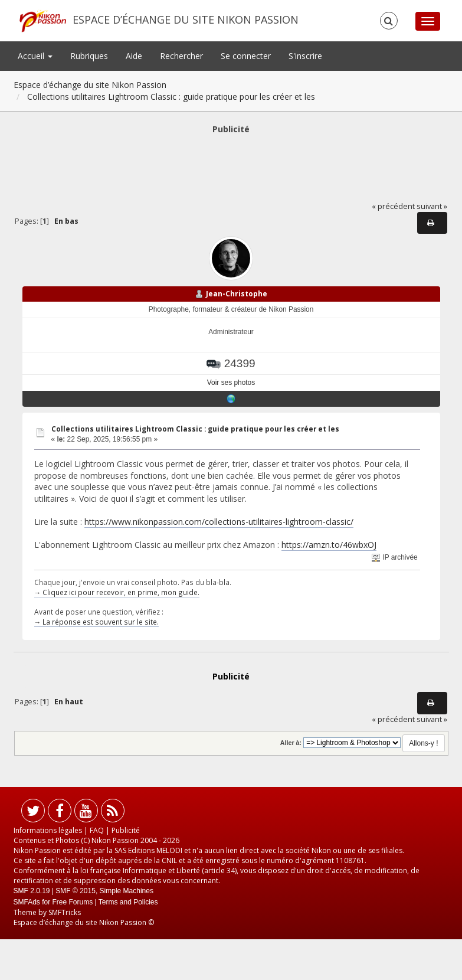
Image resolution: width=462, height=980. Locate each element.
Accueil (35, 56)
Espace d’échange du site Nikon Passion (186, 19)
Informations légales (48, 830)
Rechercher (181, 56)
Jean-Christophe (237, 294)
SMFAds (27, 902)
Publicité (126, 830)
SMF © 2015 (76, 891)
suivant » (432, 206)
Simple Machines (127, 891)
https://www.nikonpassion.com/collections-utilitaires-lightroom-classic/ (219, 522)
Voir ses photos (231, 383)
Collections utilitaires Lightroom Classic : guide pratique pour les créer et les (195, 429)
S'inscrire (305, 56)
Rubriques (89, 56)
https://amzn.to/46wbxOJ (329, 545)
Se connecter (246, 56)
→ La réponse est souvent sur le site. (97, 622)
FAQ (97, 830)
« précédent (393, 206)
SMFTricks (65, 912)
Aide (134, 56)
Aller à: (291, 743)
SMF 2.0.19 (32, 891)
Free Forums (73, 902)
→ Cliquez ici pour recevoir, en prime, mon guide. (117, 592)
